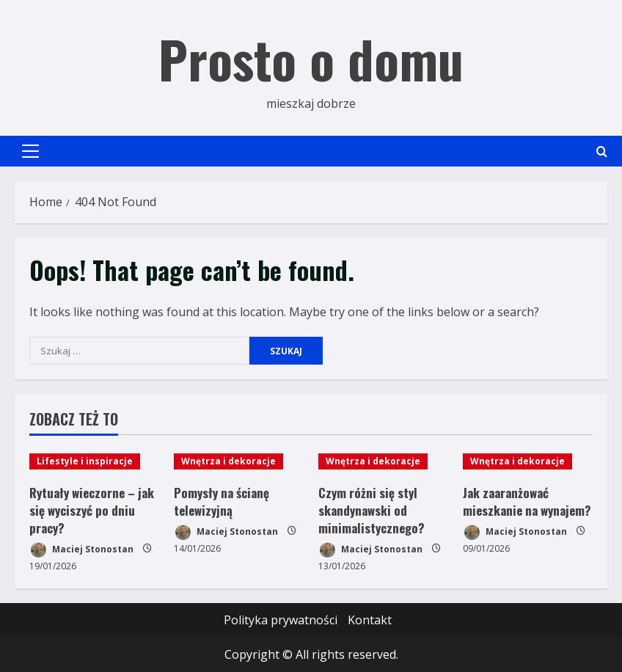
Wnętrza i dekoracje (228, 461)
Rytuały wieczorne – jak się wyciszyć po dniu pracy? (92, 510)
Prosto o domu (311, 58)
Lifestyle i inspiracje (85, 461)
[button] (30, 151)
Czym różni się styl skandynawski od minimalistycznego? (372, 510)
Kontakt (370, 620)
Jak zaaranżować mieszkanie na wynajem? (527, 501)
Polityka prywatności (281, 620)
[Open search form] (602, 151)
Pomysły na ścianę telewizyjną (222, 501)
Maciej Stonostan (81, 550)
